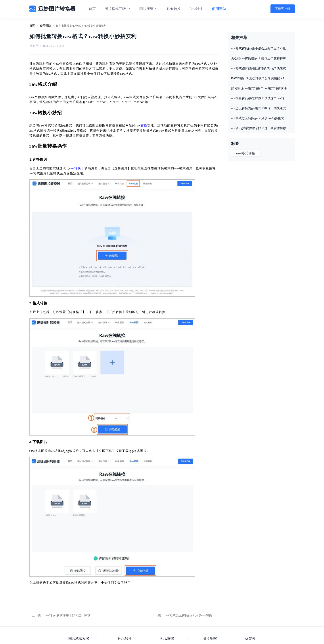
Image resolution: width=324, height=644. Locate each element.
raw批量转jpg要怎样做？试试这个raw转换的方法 (261, 98)
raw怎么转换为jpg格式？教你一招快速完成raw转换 (261, 108)
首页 (92, 9)
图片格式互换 (79, 638)
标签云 (250, 638)
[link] (32, 26)
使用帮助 (219, 9)
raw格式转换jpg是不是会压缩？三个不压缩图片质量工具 (261, 48)
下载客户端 (283, 9)
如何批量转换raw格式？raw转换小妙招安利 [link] (81, 26)
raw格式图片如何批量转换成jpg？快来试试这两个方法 (261, 68)
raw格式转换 (246, 153)
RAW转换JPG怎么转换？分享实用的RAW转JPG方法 (261, 78)
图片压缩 (210, 638)
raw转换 (141, 125)
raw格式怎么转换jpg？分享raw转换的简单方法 (196, 615)
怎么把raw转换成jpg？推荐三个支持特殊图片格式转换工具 (261, 58)
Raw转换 (196, 9)
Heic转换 (174, 9)
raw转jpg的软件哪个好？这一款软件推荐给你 (75, 615)
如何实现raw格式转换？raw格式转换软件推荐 (261, 88)
